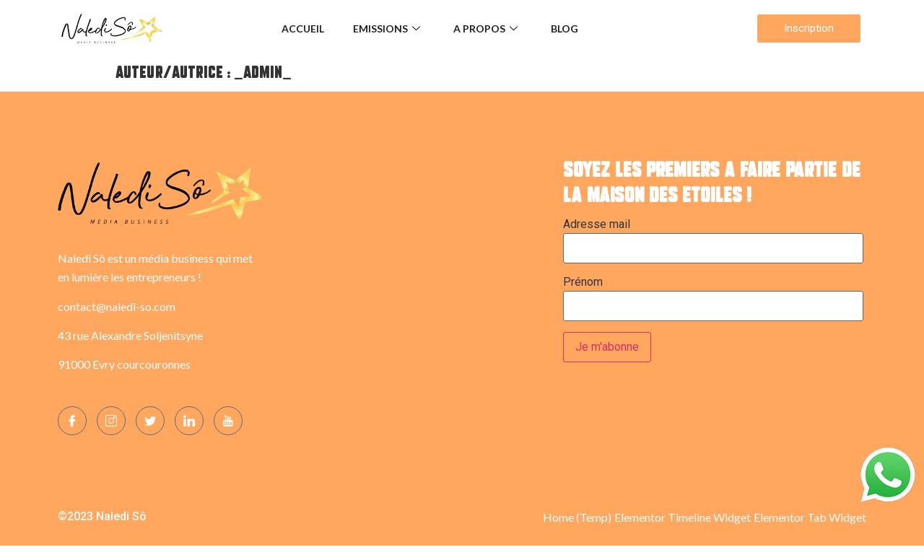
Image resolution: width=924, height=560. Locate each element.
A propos (485, 29)
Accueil (303, 29)
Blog (565, 29)
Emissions (387, 29)
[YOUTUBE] (228, 421)
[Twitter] (150, 421)
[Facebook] (72, 421)
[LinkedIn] (189, 421)
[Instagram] (111, 421)
